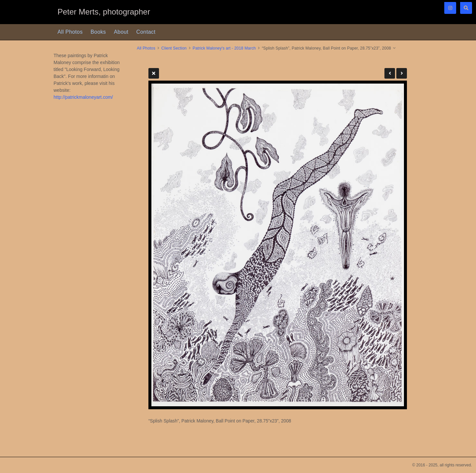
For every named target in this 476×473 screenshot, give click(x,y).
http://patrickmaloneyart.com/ (83, 97)
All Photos (70, 32)
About (121, 32)
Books (98, 32)
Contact (146, 32)
